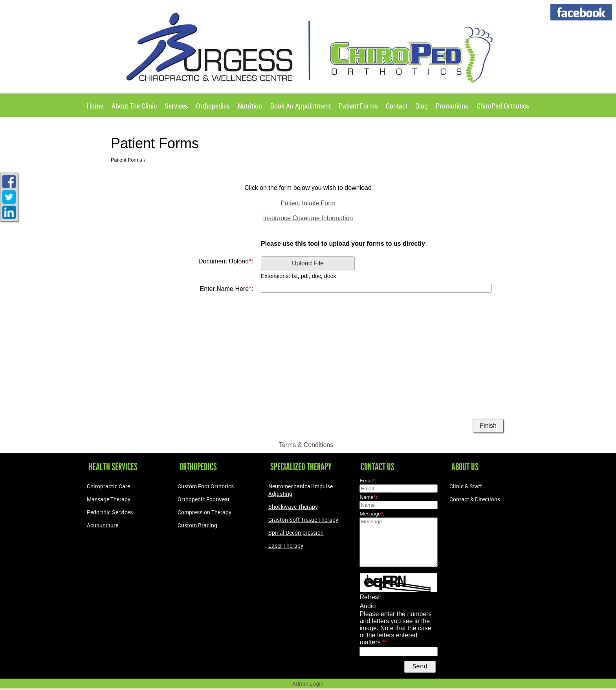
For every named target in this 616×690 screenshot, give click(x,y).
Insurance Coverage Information (308, 218)
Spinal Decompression (296, 533)
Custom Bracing (197, 525)
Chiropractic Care (108, 486)
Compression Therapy (204, 512)
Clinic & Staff (466, 486)
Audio (368, 606)
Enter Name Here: (227, 289)
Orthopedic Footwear (204, 499)
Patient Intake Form (308, 203)
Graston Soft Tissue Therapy (303, 520)
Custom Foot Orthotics (206, 486)
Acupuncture (103, 525)
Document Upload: (226, 261)
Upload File (308, 263)
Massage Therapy (109, 499)
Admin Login (308, 685)
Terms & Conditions (306, 445)
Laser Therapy (286, 546)
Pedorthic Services (110, 512)
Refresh (370, 597)
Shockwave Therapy (293, 507)
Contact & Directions (475, 499)
